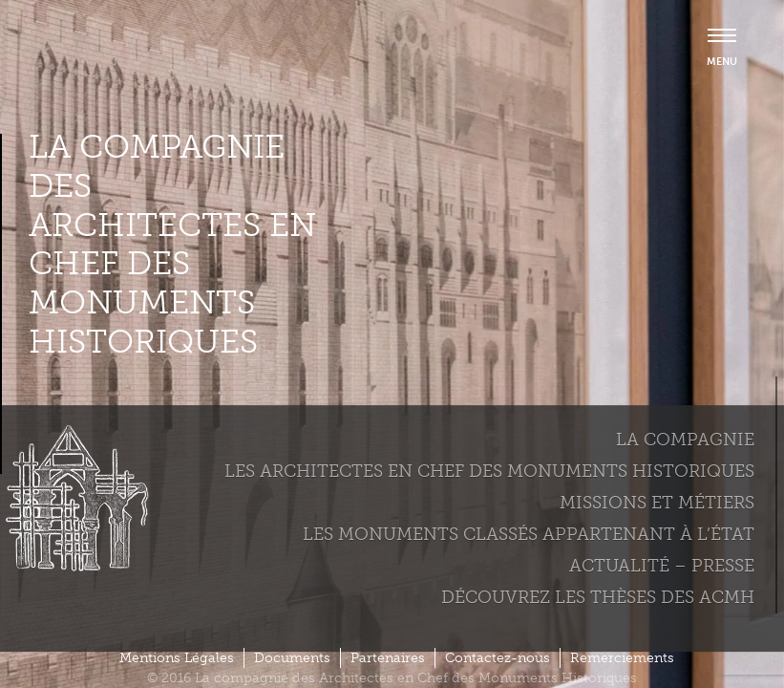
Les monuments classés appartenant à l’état (529, 534)
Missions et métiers (657, 503)
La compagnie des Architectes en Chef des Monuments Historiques (172, 245)
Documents (292, 658)
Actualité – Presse (662, 566)
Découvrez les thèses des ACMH (598, 597)
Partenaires (388, 658)
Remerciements (622, 658)
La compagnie (685, 440)
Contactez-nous (498, 658)
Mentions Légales (177, 658)
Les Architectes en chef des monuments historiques (489, 471)
